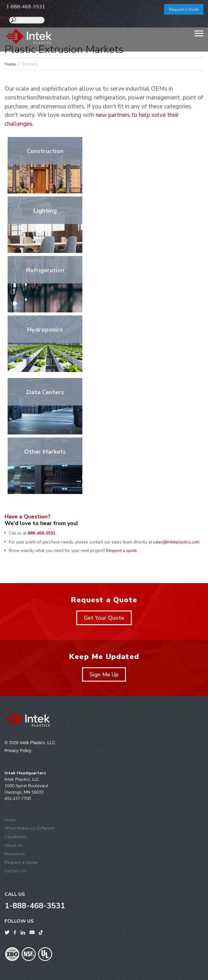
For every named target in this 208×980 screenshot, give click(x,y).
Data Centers (45, 392)
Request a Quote (184, 9)
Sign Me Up (104, 675)
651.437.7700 (18, 799)
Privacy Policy (18, 751)
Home (10, 64)
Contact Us (15, 871)
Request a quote (122, 551)
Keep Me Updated (104, 657)
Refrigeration (45, 270)
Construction (45, 151)
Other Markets (45, 452)
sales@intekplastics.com (176, 542)
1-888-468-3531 (26, 7)
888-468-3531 (41, 533)
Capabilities (16, 837)
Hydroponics (45, 330)
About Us (14, 845)
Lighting (45, 211)
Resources (15, 854)
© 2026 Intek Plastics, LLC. (30, 743)
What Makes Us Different (30, 828)
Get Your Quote (104, 618)
